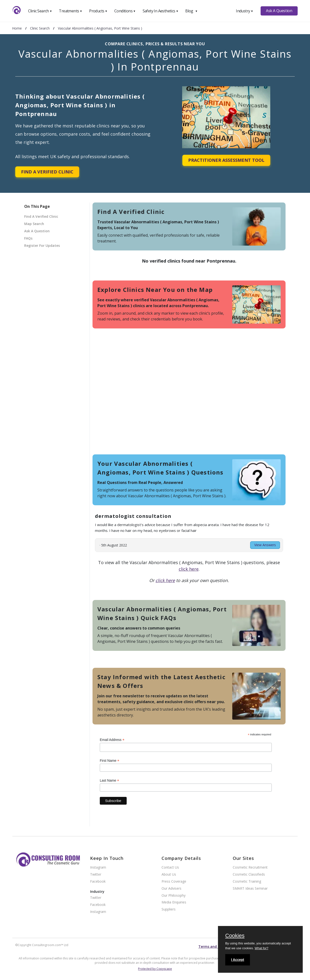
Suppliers (169, 909)
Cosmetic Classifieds (249, 875)
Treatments (70, 11)
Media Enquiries (174, 902)
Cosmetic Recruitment (250, 867)
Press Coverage (174, 882)
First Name (110, 761)
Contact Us (170, 867)
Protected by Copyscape (155, 969)
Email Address (112, 740)
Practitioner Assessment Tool (226, 160)
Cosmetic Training (247, 882)
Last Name (109, 781)
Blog (191, 11)
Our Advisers (171, 889)
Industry (244, 11)
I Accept (238, 960)
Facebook (98, 882)
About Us (169, 875)
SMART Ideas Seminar (250, 889)
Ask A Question (279, 11)
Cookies (235, 936)
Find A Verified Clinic (47, 172)
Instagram (98, 867)
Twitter (96, 875)
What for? (261, 948)
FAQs (28, 238)
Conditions (125, 11)
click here (189, 569)
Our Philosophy (174, 896)
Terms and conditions (217, 946)
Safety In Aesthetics (161, 11)
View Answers (265, 545)
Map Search (34, 224)
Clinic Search (40, 11)
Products (98, 11)
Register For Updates (42, 245)
